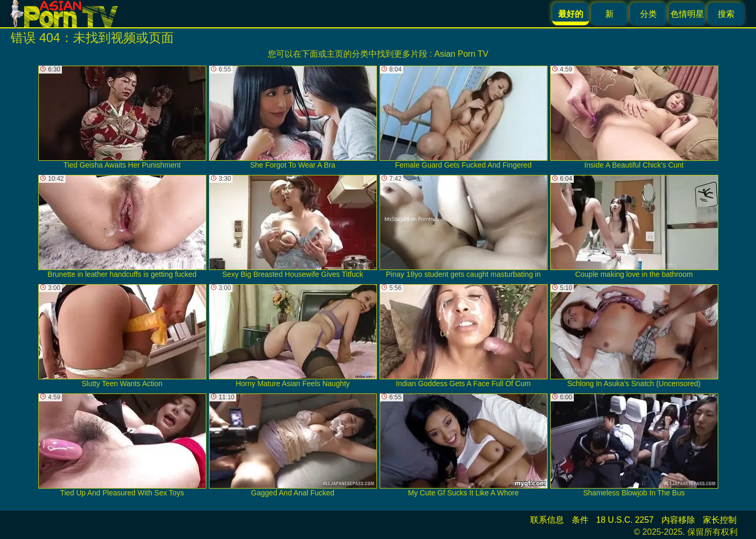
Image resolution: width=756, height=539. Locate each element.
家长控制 (720, 520)
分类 (648, 14)
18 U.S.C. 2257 (625, 520)
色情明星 (687, 14)
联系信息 (547, 520)
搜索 (726, 14)
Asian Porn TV (461, 54)
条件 (580, 520)
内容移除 (678, 520)
